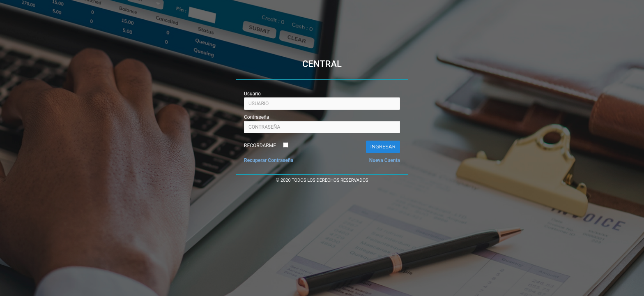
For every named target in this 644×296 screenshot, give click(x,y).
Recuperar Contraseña (269, 160)
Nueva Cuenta (385, 160)
